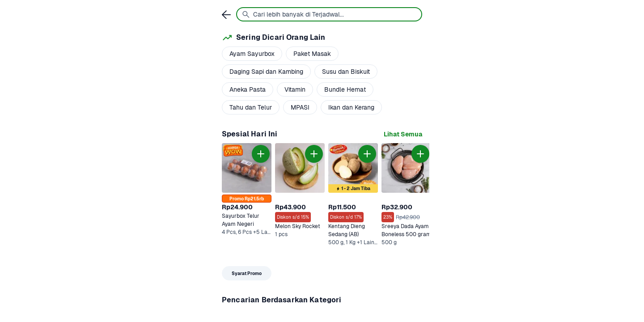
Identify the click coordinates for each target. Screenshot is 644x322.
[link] (403, 134)
